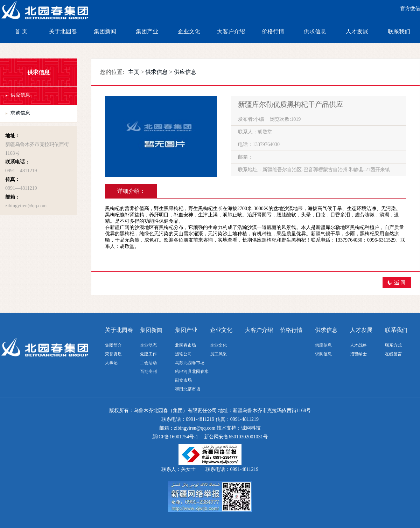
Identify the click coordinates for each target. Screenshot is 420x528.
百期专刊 (148, 371)
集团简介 (113, 345)
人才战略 (358, 345)
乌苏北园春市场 (190, 363)
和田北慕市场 (188, 389)
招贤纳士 (358, 354)
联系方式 (393, 345)
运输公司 (183, 354)
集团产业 (147, 31)
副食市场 (183, 380)
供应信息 (20, 95)
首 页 (21, 31)
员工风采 (218, 354)
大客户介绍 (231, 31)
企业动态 (148, 345)
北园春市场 (185, 345)
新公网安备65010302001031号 (236, 437)
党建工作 (148, 354)
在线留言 (393, 354)
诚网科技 (251, 428)
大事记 (111, 363)
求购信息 (20, 113)
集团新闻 (105, 31)
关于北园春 (63, 31)
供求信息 (315, 31)
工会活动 (148, 363)
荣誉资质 (113, 354)
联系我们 (399, 31)
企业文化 (189, 31)
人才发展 (357, 31)
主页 (134, 72)
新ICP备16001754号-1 (175, 437)
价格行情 (273, 31)
